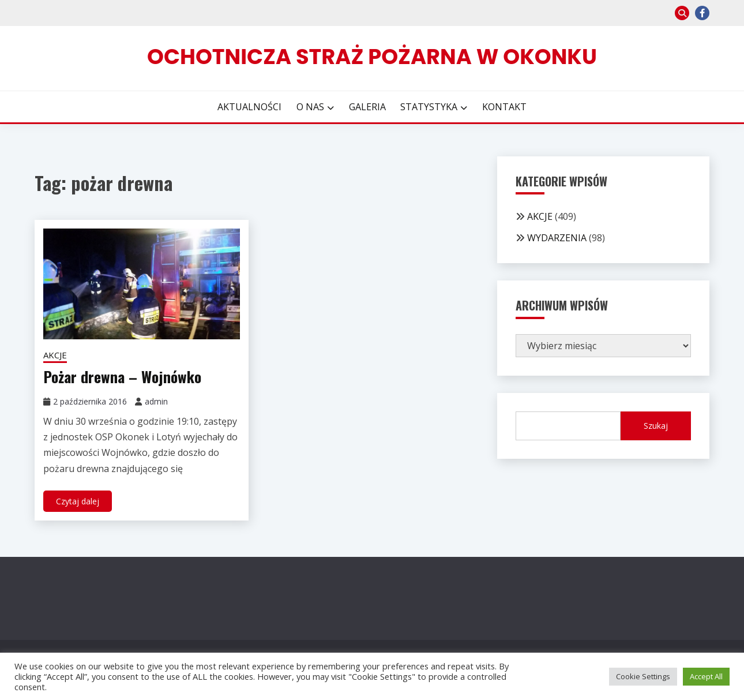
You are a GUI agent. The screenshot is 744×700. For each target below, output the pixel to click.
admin (156, 401)
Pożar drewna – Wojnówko (122, 377)
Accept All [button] (706, 676)
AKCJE (55, 355)
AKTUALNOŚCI (249, 107)
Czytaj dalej (78, 501)
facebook (702, 13)
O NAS (310, 107)
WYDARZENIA (557, 238)
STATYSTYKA (429, 107)
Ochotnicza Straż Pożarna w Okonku (372, 57)
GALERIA (367, 107)
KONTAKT (504, 107)
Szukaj (656, 426)
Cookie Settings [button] (643, 676)
